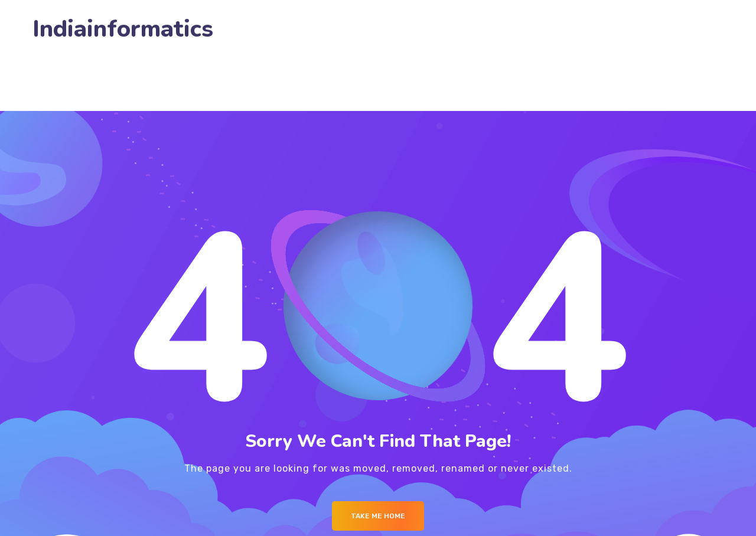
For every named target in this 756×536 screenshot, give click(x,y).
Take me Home (378, 516)
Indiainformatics (123, 29)
